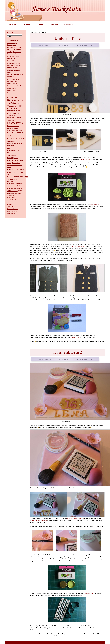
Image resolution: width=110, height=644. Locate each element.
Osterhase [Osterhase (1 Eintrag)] (20, 165)
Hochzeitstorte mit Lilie (14, 50)
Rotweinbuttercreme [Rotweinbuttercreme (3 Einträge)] (16, 169)
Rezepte (26, 24)
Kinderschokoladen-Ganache (38, 520)
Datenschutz (68, 24)
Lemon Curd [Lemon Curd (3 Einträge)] (12, 148)
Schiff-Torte (11, 77)
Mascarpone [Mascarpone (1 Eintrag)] (13, 155)
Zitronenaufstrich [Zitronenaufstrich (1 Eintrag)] (11, 195)
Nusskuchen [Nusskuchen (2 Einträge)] (16, 163)
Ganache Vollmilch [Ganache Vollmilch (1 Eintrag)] (11, 116)
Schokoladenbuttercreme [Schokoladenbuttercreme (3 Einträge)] (18, 177)
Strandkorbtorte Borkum (14, 47)
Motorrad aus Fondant (14, 63)
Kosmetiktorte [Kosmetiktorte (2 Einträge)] (12, 146)
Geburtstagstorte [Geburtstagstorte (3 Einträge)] (14, 118)
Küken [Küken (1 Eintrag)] (18, 146)
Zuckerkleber (75, 338)
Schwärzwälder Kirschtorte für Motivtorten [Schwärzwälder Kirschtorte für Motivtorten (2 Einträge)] (12, 182)
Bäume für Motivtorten (14, 65)
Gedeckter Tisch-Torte (14, 81)
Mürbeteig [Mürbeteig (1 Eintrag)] (9, 163)
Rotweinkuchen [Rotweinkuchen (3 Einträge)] (14, 172)
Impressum (55, 642)
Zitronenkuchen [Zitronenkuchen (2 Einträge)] (12, 197)
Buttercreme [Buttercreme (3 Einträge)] (16, 103)
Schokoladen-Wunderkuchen (75, 518)
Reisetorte (10, 93)
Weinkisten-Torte (12, 68)
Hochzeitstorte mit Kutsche (15, 74)
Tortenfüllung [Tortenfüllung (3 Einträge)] (13, 191)
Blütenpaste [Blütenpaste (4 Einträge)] (13, 100)
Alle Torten (13, 24)
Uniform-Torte (68, 38)
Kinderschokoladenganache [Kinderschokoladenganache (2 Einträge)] (16, 144)
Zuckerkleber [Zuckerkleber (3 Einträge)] (13, 200)
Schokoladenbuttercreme (77, 246)
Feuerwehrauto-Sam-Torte (15, 86)
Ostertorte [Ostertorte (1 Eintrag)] (9, 167)
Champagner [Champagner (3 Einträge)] (13, 106)
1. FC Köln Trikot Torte (14, 79)
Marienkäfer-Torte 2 (13, 56)
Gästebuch (54, 24)
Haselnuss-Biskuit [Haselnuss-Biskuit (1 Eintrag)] (11, 120)
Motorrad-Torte (12, 61)
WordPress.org (12, 214)
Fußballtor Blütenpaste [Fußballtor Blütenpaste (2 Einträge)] (15, 113)
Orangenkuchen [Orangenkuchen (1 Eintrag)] (10, 165)
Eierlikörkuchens (94, 205)
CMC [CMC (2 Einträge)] (20, 106)
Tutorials (40, 24)
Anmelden (10, 207)
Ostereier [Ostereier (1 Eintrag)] (16, 165)
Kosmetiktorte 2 (68, 352)
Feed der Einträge (13, 209)
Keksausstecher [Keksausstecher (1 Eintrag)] (19, 130)
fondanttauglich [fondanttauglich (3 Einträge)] (14, 111)
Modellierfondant (85, 159)
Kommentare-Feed (13, 211)
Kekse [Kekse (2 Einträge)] (9, 133)
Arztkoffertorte (12, 88)
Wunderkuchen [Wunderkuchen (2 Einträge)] (17, 193)
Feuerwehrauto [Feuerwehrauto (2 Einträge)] (12, 108)
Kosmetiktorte (11, 91)
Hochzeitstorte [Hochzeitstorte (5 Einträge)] (15, 123)
